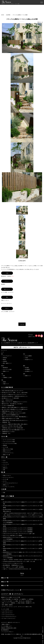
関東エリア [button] (5, 578)
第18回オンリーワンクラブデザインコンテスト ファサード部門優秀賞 (18, 532)
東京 (2, 354)
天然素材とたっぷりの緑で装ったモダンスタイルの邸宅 (14, 413)
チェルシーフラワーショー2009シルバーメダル (13, 563)
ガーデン (5, 481)
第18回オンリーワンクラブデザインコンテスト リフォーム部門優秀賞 (18, 530)
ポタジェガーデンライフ (7, 613)
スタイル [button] (4, 436)
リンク (3, 352)
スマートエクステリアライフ (8, 615)
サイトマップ (4, 350)
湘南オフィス (6, 371)
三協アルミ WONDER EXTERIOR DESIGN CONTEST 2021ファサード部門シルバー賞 (22, 560)
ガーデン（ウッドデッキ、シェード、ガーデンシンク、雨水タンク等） (17, 607)
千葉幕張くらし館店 (7, 378)
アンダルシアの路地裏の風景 (8, 406)
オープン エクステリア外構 (9, 440)
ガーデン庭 (5, 447)
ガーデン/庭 (6, 479)
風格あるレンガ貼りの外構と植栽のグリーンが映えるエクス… (15, 407)
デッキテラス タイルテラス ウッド (10, 483)
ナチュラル (5, 462)
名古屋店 (27, 368)
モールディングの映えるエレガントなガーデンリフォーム (14, 394)
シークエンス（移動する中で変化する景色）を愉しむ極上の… (15, 424)
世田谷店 (5, 358)
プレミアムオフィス (7, 356)
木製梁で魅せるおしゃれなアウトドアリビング (12, 411)
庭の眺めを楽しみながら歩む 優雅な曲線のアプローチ (13, 430)
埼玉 (24, 354)
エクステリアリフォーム (8, 453)
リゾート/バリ (6, 464)
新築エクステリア (7, 451)
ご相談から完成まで (5, 624)
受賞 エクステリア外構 (8, 449)
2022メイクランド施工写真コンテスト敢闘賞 (12, 535)
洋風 (4, 470)
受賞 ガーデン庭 (6, 455)
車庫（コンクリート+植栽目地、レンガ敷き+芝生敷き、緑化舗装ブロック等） (19, 603)
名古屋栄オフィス (29, 371)
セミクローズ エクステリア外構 (10, 444)
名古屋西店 (27, 369)
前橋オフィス (28, 376)
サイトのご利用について (6, 626)
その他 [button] (4, 489)
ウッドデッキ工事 (5, 609)
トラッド (5, 466)
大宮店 (26, 358)
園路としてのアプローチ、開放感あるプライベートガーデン (15, 402)
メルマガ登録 (43, 629)
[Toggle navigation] (42, 2)
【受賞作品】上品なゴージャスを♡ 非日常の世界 (13, 428)
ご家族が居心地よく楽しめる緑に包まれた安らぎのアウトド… (15, 420)
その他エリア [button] (11, 590)
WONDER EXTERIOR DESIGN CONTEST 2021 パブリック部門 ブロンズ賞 (19, 562)
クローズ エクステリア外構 (9, 442)
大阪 (2, 380)
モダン (4, 460)
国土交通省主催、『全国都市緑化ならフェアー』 (13, 565)
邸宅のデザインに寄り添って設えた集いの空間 (12, 426)
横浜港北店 (5, 368)
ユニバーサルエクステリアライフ (9, 617)
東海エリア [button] (5, 582)
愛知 (24, 366)
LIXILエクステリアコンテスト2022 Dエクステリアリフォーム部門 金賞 (19, 534)
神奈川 (3, 366)
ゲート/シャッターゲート (8, 477)
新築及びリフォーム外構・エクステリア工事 (11, 597)
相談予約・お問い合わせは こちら (22, 347)
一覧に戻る (22, 324)
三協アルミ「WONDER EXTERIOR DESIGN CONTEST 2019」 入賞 (17, 569)
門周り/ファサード (7, 476)
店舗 (4, 493)
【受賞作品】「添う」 (7, 433)
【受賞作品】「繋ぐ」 (7, 422)
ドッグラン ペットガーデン (9, 487)
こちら (12, 276)
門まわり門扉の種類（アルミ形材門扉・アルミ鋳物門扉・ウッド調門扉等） (18, 599)
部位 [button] (3, 472)
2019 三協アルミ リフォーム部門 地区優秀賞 (13, 567)
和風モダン (5, 468)
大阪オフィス (6, 384)
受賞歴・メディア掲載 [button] (7, 496)
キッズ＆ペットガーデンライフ (9, 618)
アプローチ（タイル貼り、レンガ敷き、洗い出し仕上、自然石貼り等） (17, 601)
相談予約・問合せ (43, 639)
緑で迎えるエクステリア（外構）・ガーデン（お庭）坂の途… (15, 393)
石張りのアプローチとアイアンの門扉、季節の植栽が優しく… (15, 417)
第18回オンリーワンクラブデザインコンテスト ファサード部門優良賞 (18, 528)
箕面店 (4, 382)
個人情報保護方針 (5, 630)
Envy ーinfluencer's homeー (8, 400)
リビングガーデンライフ (7, 611)
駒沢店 (4, 360)
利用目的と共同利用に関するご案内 (9, 628)
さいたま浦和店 (28, 356)
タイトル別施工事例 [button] (7, 387)
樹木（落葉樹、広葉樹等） (8, 605)
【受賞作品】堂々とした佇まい (8, 432)
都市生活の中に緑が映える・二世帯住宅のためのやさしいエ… (15, 396)
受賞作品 (5, 445)
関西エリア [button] (5, 586)
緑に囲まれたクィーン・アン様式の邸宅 (10, 398)
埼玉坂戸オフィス (29, 360)
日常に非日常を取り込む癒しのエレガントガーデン (13, 391)
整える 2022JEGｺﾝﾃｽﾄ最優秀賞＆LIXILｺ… (11, 415)
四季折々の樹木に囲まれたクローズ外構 (10, 419)
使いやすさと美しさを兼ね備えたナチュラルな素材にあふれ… (15, 409)
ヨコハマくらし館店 (7, 369)
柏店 (4, 376)
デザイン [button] (4, 457)
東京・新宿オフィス (7, 363)
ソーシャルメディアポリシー (7, 632)
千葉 (2, 374)
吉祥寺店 (5, 361)
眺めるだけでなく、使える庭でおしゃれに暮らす (12, 404)
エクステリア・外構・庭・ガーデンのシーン (12, 594)
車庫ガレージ (6, 485)
